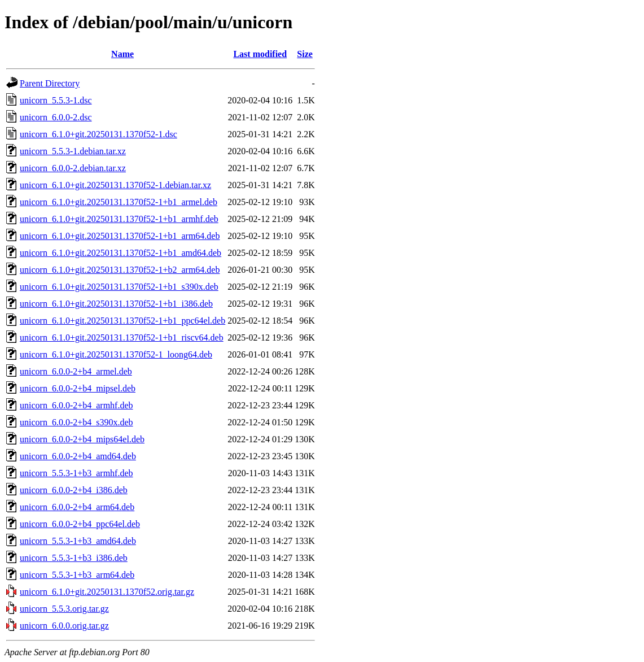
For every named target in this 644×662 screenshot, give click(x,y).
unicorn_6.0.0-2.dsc (56, 117)
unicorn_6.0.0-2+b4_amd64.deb (78, 456)
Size (305, 54)
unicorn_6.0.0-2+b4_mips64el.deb (82, 439)
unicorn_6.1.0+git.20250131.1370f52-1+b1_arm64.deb (120, 236)
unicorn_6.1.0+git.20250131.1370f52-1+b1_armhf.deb (119, 219)
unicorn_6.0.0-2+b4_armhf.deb (76, 405)
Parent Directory (50, 83)
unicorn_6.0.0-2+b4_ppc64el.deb (80, 524)
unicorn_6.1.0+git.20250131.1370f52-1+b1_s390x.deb (119, 287)
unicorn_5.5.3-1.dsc (56, 100)
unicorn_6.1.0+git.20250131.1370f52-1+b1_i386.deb (116, 304)
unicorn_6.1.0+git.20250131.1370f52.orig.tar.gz (107, 592)
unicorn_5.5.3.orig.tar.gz (64, 609)
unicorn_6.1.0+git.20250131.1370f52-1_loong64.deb (116, 354)
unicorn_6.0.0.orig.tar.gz (64, 626)
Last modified (260, 54)
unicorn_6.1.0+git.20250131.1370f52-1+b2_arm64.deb (120, 270)
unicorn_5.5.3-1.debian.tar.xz (73, 151)
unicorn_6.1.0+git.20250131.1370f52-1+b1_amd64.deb (121, 253)
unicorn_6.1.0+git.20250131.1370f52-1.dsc (98, 134)
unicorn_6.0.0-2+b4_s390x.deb (76, 422)
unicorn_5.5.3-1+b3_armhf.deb (76, 473)
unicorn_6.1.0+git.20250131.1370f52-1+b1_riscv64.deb (122, 337)
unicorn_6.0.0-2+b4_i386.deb (74, 490)
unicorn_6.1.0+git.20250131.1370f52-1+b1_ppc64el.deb (122, 321)
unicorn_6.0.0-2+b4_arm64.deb (77, 507)
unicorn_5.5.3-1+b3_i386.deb (74, 558)
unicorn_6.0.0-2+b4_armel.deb (76, 371)
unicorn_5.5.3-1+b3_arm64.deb (77, 575)
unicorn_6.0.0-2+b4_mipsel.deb (78, 388)
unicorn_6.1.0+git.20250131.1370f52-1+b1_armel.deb (119, 202)
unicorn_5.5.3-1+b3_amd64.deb (78, 541)
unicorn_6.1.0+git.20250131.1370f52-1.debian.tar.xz (115, 185)
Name (122, 54)
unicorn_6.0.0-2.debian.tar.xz (73, 168)
